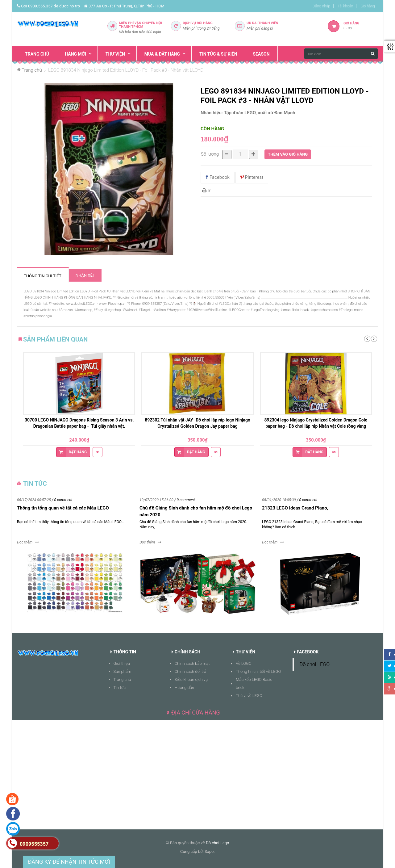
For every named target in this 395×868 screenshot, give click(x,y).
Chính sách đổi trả (191, 671)
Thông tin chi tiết (43, 276)
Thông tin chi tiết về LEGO (258, 671)
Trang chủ (122, 679)
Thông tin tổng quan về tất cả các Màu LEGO (63, 508)
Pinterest (252, 177)
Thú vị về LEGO (249, 696)
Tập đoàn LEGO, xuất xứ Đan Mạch (260, 113)
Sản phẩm (123, 671)
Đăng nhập (321, 6)
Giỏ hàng (368, 6)
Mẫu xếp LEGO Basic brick (254, 683)
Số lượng (210, 154)
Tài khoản (345, 6)
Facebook (218, 177)
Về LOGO (244, 663)
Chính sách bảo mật (192, 663)
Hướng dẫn (184, 688)
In (207, 191)
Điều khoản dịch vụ (191, 679)
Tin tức (120, 688)
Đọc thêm (25, 542)
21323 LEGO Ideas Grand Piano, (295, 508)
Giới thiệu (122, 663)
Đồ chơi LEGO (315, 664)
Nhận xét (85, 275)
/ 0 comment (62, 500)
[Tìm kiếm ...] (341, 54)
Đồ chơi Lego (218, 843)
